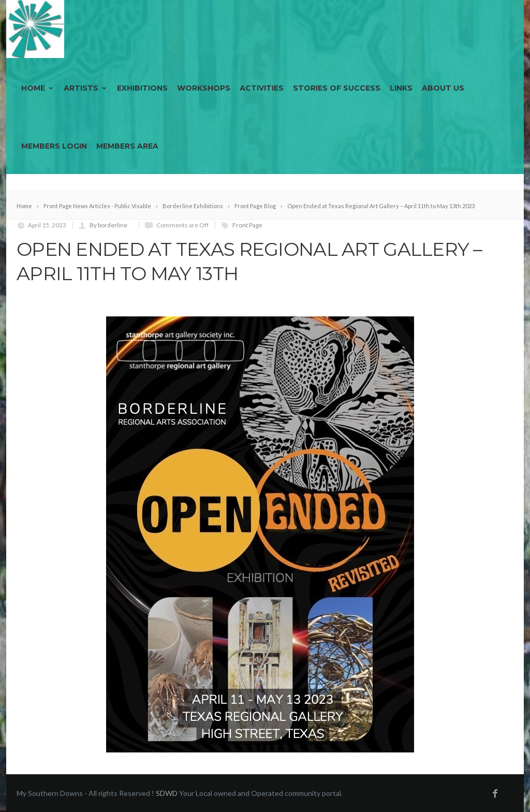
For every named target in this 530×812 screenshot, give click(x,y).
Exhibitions (142, 88)
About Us (443, 88)
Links (401, 88)
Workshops (204, 88)
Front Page (247, 225)
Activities (262, 88)
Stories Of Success (337, 88)
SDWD (167, 793)
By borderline (108, 225)
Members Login (54, 146)
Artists (86, 88)
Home (38, 88)
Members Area (127, 146)
